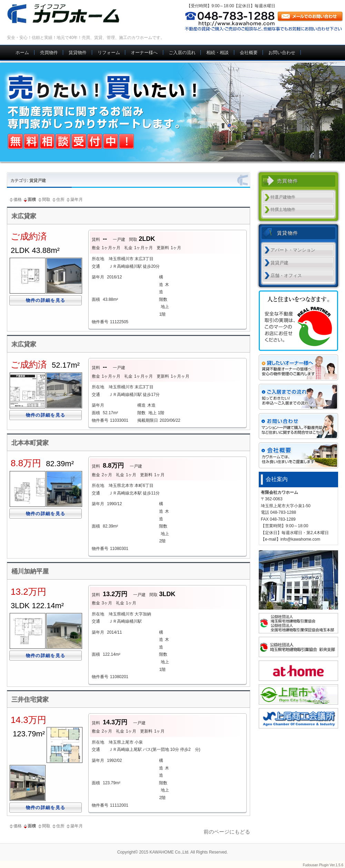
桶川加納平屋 (30, 571)
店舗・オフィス (286, 275)
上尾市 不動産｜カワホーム (71, 14)
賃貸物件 (78, 53)
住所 (58, 200)
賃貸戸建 (279, 263)
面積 (29, 200)
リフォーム (109, 53)
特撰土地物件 (283, 210)
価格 (15, 200)
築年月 (74, 200)
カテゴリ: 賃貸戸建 (28, 181)
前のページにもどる (227, 832)
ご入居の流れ (182, 53)
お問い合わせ (282, 53)
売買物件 (49, 53)
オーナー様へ (144, 53)
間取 (44, 200)
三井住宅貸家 (30, 699)
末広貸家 (24, 216)
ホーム (22, 53)
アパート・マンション (293, 250)
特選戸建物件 (283, 197)
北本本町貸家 (30, 443)
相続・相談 (218, 53)
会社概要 (249, 53)
